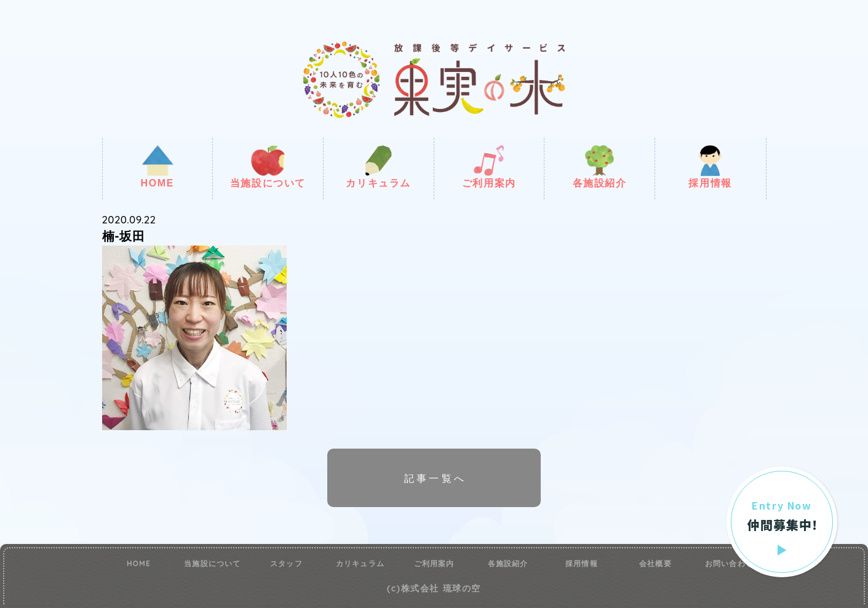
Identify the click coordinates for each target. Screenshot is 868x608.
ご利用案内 (489, 167)
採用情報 (710, 167)
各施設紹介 (600, 167)
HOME (157, 167)
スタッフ (286, 564)
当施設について (268, 167)
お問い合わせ (729, 564)
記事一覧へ (436, 478)
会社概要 (655, 564)
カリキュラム (378, 167)
